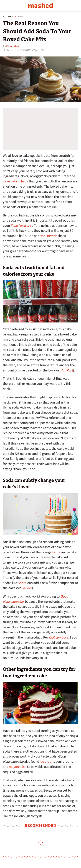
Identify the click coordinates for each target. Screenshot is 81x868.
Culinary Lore (58, 637)
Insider (27, 588)
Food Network (21, 226)
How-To (22, 17)
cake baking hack (16, 181)
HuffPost (67, 370)
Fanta (56, 552)
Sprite (22, 583)
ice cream (47, 762)
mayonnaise (18, 767)
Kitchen (8, 17)
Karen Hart (13, 46)
